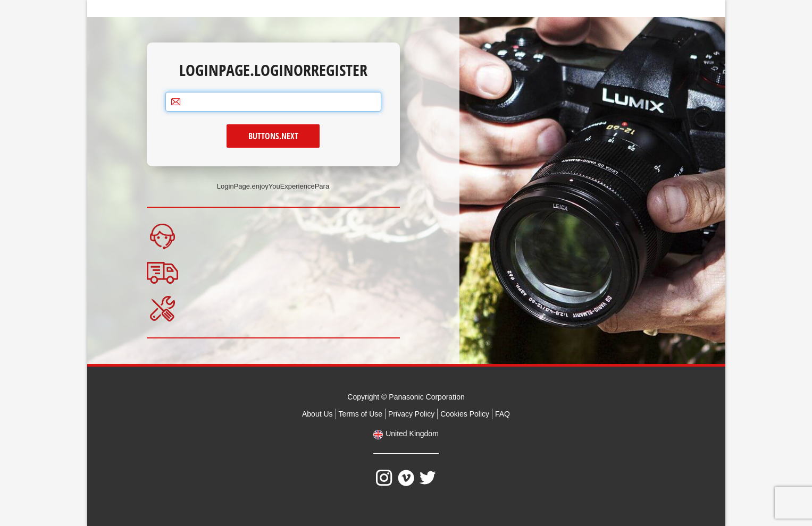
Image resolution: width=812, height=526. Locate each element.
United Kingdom (412, 434)
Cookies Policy (465, 414)
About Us (317, 414)
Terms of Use (361, 414)
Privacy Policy (411, 414)
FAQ (503, 414)
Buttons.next (273, 136)
